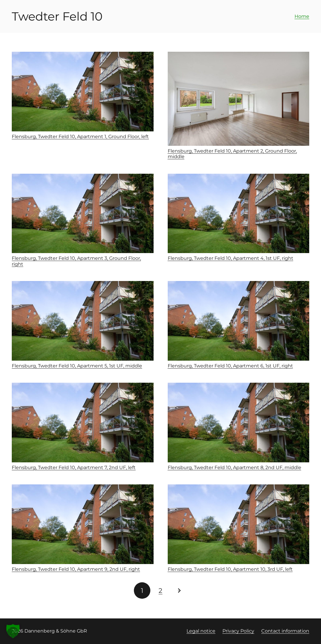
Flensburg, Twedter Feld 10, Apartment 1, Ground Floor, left (80, 137)
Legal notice (201, 631)
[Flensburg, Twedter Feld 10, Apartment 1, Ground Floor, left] (83, 92)
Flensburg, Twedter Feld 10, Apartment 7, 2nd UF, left (74, 467)
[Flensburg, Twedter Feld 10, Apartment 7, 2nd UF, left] (83, 423)
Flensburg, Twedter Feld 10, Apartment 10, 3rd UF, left (230, 569)
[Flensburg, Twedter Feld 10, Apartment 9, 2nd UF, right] (83, 524)
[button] (13, 631)
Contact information (285, 631)
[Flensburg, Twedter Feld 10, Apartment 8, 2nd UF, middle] (239, 423)
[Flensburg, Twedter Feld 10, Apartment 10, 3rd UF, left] (239, 524)
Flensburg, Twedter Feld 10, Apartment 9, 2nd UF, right (76, 569)
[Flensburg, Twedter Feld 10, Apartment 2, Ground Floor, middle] (239, 99)
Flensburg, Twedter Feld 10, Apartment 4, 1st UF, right (231, 258)
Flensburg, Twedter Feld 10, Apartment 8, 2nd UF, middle (234, 467)
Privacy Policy (238, 631)
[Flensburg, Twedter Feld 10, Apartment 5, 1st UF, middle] (83, 321)
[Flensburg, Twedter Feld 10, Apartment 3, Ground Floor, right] (83, 214)
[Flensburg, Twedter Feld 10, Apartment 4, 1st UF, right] (239, 214)
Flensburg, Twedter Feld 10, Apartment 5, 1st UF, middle (77, 366)
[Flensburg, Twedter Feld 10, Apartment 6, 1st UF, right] (239, 321)
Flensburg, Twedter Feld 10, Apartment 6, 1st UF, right (230, 366)
